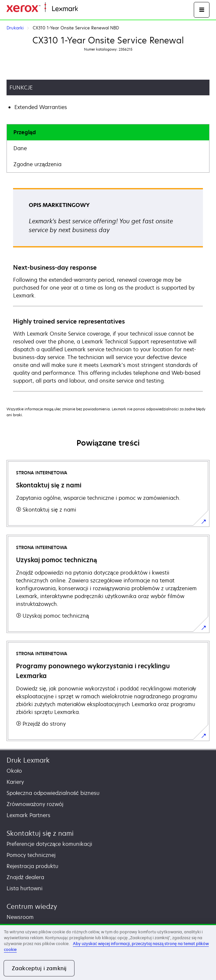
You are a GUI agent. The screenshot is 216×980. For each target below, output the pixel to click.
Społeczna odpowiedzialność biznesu (53, 793)
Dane (20, 148)
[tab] (108, 132)
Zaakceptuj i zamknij (39, 968)
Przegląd (25, 132)
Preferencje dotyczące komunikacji (49, 844)
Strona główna (94, 9)
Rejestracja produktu (32, 866)
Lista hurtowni (25, 888)
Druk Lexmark (28, 760)
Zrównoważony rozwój (35, 804)
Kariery (15, 782)
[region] (108, 952)
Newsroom (20, 917)
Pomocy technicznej (31, 855)
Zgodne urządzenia (37, 164)
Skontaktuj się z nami (40, 833)
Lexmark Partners (28, 815)
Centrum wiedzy (32, 906)
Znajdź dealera (25, 877)
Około (14, 771)
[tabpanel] (108, 289)
